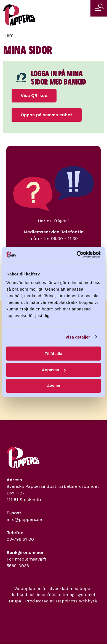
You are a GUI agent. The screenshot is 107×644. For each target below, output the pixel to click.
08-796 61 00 (20, 539)
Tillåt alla (54, 354)
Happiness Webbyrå (77, 601)
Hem (8, 35)
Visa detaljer (78, 337)
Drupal (16, 601)
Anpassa (54, 370)
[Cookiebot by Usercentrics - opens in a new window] (77, 255)
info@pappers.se (24, 519)
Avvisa (54, 386)
